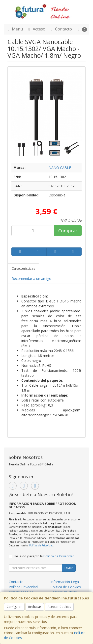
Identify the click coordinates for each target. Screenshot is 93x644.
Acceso (36, 29)
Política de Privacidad (41, 545)
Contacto (61, 29)
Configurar (14, 607)
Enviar (69, 568)
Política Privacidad (23, 587)
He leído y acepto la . (45, 556)
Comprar (68, 231)
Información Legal (65, 582)
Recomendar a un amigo (31, 279)
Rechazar (35, 607)
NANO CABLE (60, 168)
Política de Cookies (66, 587)
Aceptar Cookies (59, 607)
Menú (14, 29)
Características (23, 268)
